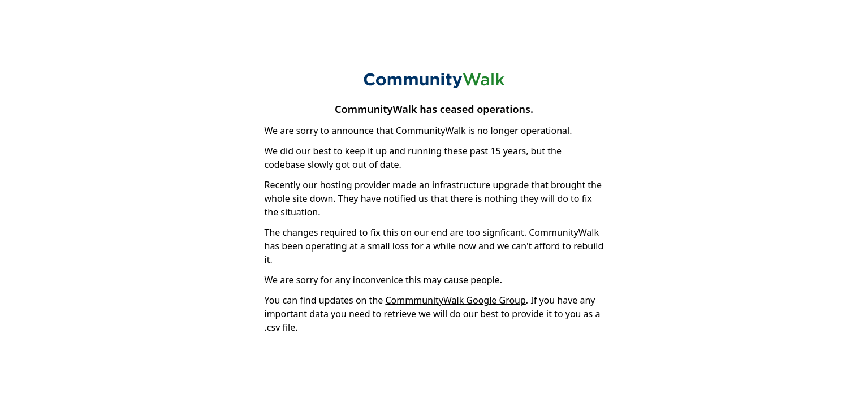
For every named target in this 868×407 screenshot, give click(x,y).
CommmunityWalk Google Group (455, 300)
